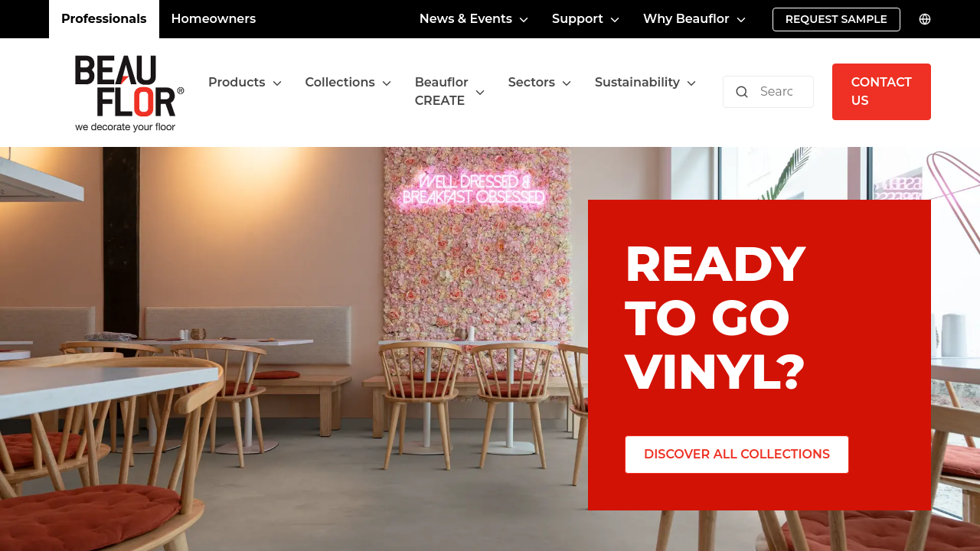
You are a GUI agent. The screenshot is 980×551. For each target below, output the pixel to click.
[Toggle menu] (277, 83)
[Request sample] (836, 20)
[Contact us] (882, 92)
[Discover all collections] (737, 455)
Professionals (104, 19)
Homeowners (214, 19)
